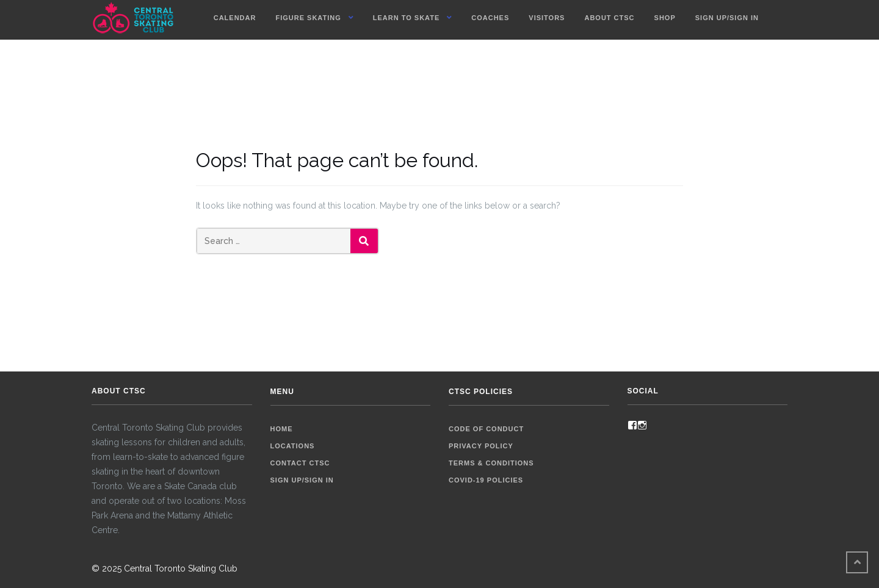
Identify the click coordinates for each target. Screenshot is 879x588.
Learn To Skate (407, 18)
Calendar (235, 18)
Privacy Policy (481, 446)
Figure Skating (308, 18)
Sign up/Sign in (727, 18)
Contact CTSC (300, 463)
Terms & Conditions (491, 463)
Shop (665, 18)
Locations (293, 446)
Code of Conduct (486, 429)
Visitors (547, 18)
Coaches (490, 18)
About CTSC (609, 18)
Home (282, 429)
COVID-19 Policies (486, 480)
